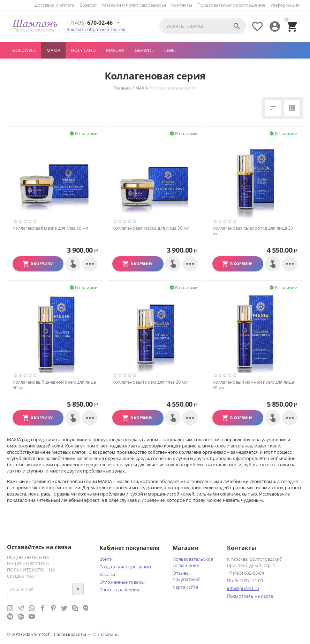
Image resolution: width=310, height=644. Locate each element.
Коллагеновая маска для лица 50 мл (151, 228)
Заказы (107, 574)
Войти (106, 559)
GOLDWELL (24, 50)
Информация (285, 5)
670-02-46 (90, 23)
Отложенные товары (122, 582)
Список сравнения (119, 590)
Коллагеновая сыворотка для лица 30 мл (253, 231)
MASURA (115, 50)
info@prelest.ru (243, 588)
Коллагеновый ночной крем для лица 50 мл (253, 385)
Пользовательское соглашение (231, 5)
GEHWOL (144, 50)
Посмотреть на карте (250, 596)
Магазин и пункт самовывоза (134, 5)
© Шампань (106, 634)
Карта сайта (185, 587)
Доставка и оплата (54, 5)
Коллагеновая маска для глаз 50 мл (50, 228)
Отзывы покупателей (187, 576)
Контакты (182, 5)
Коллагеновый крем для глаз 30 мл (150, 382)
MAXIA (53, 50)
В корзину (42, 264)
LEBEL (171, 50)
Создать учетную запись (126, 567)
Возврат (88, 5)
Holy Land (83, 50)
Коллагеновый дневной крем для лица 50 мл (54, 385)
